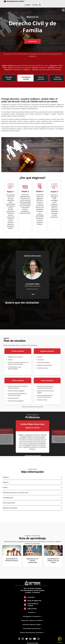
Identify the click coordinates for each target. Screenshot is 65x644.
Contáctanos (32, 41)
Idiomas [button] (27, 5)
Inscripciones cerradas (26, 78)
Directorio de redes (32, 643)
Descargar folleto (9, 78)
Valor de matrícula (41, 78)
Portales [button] (35, 5)
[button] (40, 5)
